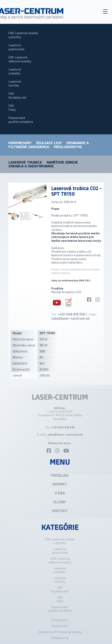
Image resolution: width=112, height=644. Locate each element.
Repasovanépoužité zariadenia (21, 120)
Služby (60, 502)
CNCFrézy (12, 107)
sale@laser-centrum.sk (70, 318)
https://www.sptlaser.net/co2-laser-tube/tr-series (76, 271)
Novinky (60, 484)
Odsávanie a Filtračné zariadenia (49, 145)
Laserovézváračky (15, 71)
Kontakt (60, 511)
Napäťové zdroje (62, 163)
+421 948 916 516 (71, 314)
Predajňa (60, 475)
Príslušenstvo (68, 147)
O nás (60, 493)
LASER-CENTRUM (60, 397)
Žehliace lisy (49, 143)
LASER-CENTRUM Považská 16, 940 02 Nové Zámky (60, 413)
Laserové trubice (25, 163)
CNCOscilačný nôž (17, 95)
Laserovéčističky (15, 83)
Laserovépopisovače (16, 47)
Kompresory (20, 143)
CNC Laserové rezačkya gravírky (23, 35)
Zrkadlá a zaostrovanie (31, 166)
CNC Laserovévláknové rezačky (20, 59)
